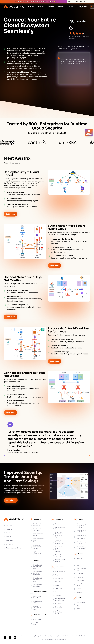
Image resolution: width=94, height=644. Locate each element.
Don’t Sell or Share (82, 636)
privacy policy (75, 64)
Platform (31, 7)
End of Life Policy (69, 636)
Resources (72, 7)
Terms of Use (25, 636)
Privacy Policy (35, 636)
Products (41, 7)
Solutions (51, 7)
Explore (51, 1)
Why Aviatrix (83, 7)
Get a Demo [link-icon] (10, 214)
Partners (61, 7)
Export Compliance (56, 636)
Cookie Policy (45, 636)
